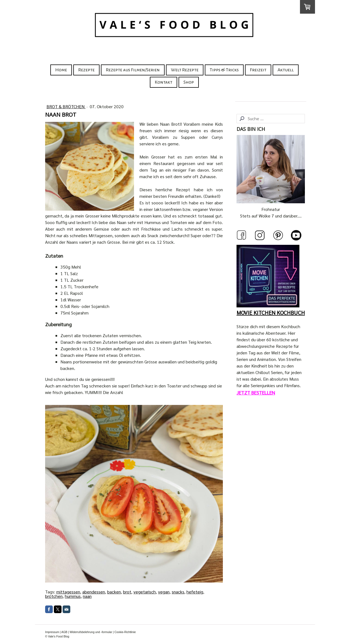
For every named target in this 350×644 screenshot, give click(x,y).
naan (87, 596)
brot (127, 592)
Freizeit (258, 70)
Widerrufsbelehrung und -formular (91, 632)
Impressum (52, 632)
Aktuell (286, 70)
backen (114, 592)
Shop (189, 82)
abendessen (94, 592)
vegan (164, 592)
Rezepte (86, 70)
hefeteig (195, 592)
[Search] (271, 119)
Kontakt (164, 82)
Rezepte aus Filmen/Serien (133, 70)
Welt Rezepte (185, 70)
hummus (73, 596)
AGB (64, 632)
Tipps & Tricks (224, 70)
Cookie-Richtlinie (125, 632)
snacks (178, 592)
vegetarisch (145, 592)
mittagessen (68, 592)
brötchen (54, 596)
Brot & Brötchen (66, 106)
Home (61, 70)
